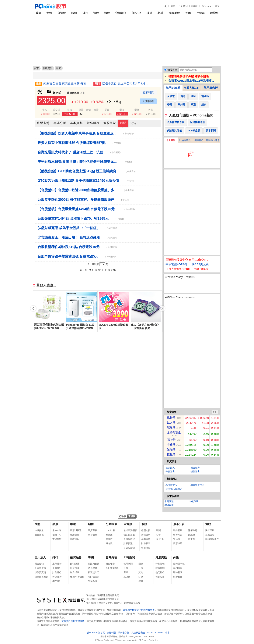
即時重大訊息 (213, 140)
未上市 (127, 577)
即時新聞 (129, 557)
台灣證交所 (171, 485)
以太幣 (171, 423)
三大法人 (170, 468)
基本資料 (76, 123)
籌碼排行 (57, 577)
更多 (215, 412)
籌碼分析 (60, 123)
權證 (149, 13)
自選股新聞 (129, 548)
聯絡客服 (169, 505)
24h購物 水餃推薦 (188, 6)
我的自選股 (185, 140)
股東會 (192, 539)
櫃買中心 (57, 535)
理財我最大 (94, 577)
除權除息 (193, 530)
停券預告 (178, 535)
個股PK (137, 13)
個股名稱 (172, 70)
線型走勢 (43, 123)
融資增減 (75, 568)
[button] (162, 308)
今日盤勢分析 (113, 568)
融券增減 (75, 572)
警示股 (177, 539)
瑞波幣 (171, 427)
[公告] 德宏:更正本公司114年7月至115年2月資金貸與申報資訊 (126, 83)
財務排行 (57, 572)
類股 (107, 13)
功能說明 (194, 501)
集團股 (109, 539)
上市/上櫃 (111, 530)
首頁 (38, 13)
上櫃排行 (57, 568)
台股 (126, 568)
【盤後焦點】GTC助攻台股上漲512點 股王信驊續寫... (87, 171)
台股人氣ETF (192, 88)
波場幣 (171, 449)
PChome (206, 6)
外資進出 (170, 471)
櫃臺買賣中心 (197, 485)
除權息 (214, 13)
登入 (217, 6)
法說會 (192, 535)
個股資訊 (47, 68)
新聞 (173, 6)
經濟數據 (178, 577)
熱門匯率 (178, 568)
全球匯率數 (179, 564)
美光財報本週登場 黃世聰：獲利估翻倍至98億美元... (85, 162)
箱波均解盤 (94, 564)
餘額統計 (75, 564)
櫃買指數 (39, 535)
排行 (85, 13)
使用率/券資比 (77, 577)
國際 (141, 564)
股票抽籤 (178, 543)
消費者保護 (124, 633)
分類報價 (121, 13)
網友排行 (57, 581)
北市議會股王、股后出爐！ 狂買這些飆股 (77, 237)
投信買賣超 (40, 572)
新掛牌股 (178, 530)
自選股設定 (129, 539)
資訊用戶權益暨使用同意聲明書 (139, 610)
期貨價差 (92, 535)
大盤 (49, 13)
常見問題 (169, 501)
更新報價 (148, 92)
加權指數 (39, 530)
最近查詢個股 (130, 530)
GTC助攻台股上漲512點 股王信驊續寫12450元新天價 (86, 181)
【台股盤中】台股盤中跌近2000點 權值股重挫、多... (86, 190)
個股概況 (110, 123)
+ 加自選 (148, 101)
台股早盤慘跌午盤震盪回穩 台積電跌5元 (77, 256)
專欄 (91, 557)
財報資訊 (128, 543)
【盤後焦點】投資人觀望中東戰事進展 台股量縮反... (86, 133)
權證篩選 (75, 535)
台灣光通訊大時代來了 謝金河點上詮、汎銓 (79, 152)
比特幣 (201, 13)
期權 (160, 13)
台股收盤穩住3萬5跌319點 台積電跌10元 (77, 247)
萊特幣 (171, 440)
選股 (96, 13)
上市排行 (57, 564)
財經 (141, 577)
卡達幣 (171, 445)
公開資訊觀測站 (174, 489)
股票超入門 (94, 572)
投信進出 (195, 471)
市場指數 (57, 539)
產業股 (109, 535)
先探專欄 (92, 581)
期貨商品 (92, 530)
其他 (141, 572)
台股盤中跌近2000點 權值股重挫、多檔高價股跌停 (84, 200)
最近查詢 (171, 140)
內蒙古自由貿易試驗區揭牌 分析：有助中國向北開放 (67, 83)
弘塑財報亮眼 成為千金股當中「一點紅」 (77, 228)
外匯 (188, 13)
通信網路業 (73, 93)
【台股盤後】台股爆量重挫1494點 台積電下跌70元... (86, 209)
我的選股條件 (212, 539)
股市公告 (179, 524)
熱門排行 (160, 572)
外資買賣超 (40, 568)
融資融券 (195, 468)
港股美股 (174, 13)
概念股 (109, 543)
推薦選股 (210, 535)
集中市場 (57, 530)
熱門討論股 (173, 88)
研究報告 (110, 564)
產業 (126, 572)
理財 (141, 581)
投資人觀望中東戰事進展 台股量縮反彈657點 (79, 143)
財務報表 (93, 123)
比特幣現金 (174, 432)
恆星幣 (171, 454)
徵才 (167, 633)
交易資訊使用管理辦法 (73, 621)
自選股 (62, 13)
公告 (133, 123)
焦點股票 (160, 577)
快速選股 (210, 530)
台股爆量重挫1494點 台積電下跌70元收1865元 (81, 219)
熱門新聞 (128, 564)
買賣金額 (39, 564)
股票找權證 (76, 530)
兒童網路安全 (138, 633)
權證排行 (75, 539)
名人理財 (92, 568)
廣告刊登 (111, 633)
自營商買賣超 (41, 577)
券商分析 (111, 557)
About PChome (155, 633)
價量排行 (199, 140)
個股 (144, 524)
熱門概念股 (211, 88)
